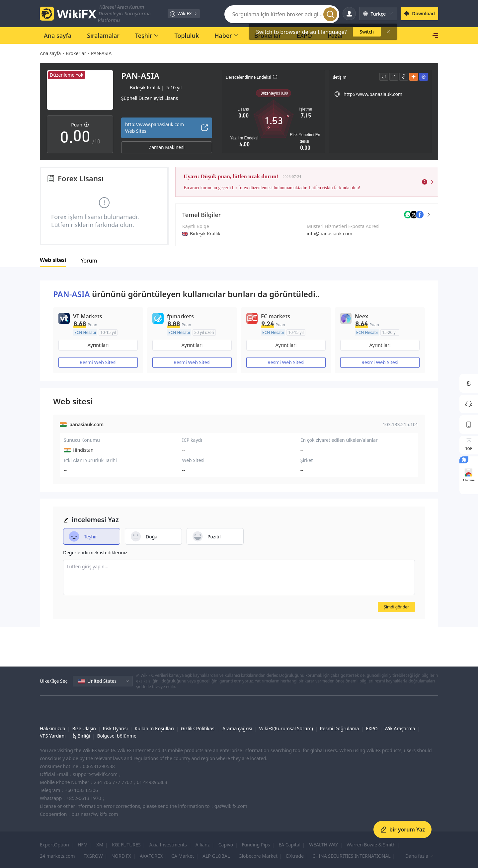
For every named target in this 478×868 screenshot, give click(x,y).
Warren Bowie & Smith (371, 845)
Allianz (203, 845)
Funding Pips (256, 845)
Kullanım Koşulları (154, 728)
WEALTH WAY (323, 845)
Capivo (226, 845)
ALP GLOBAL (216, 856)
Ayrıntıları (98, 345)
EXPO (372, 728)
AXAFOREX (151, 856)
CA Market (183, 856)
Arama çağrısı (237, 728)
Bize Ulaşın (84, 728)
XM (100, 845)
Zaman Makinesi (167, 147)
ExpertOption (54, 845)
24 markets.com (57, 856)
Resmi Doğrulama (340, 728)
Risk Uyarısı (115, 728)
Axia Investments (168, 845)
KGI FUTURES (126, 845)
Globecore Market (258, 856)
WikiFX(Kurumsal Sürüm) (286, 728)
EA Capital (289, 845)
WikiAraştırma (400, 728)
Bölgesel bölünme (117, 736)
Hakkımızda (53, 728)
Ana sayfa (50, 53)
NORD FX (121, 856)
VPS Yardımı (53, 736)
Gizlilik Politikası (198, 728)
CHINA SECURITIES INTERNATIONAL (352, 856)
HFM (83, 845)
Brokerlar (76, 53)
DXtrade (295, 856)
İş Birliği (81, 736)
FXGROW (93, 856)
